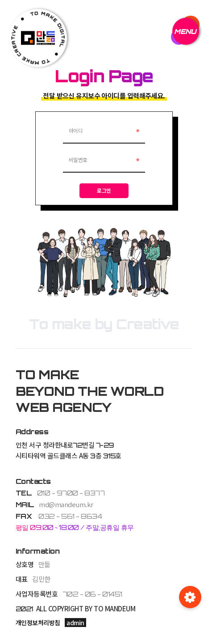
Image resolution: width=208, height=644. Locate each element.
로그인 (104, 191)
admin (75, 623)
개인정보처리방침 (38, 623)
